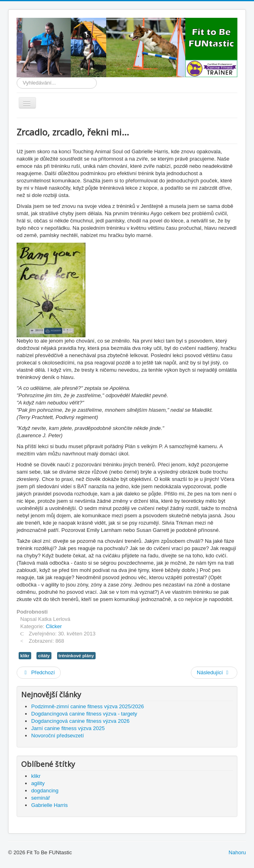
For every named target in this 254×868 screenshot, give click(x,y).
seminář (41, 798)
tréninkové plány (76, 656)
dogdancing (45, 791)
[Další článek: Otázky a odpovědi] (214, 673)
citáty (44, 656)
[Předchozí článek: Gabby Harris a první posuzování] (39, 673)
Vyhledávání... (17, 77)
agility (38, 783)
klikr (25, 656)
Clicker (54, 626)
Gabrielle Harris (49, 805)
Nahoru (237, 852)
